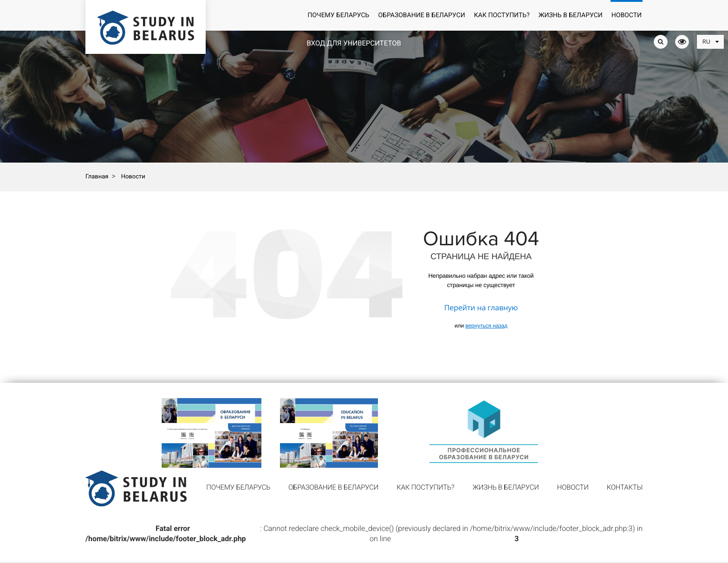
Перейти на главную (481, 308)
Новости (627, 15)
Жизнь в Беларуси (571, 15)
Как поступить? (502, 15)
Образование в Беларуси (421, 15)
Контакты (625, 487)
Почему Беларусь (338, 15)
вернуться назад (486, 326)
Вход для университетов (354, 43)
